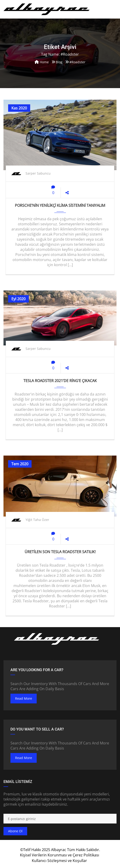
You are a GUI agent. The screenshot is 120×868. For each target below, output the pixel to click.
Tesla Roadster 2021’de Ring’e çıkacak (60, 381)
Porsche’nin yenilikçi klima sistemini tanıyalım (60, 205)
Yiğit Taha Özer (37, 520)
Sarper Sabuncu (38, 173)
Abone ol (15, 831)
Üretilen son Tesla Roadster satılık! (60, 552)
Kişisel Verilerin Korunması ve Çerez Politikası (60, 855)
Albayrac (59, 850)
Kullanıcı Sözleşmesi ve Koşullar (59, 861)
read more (24, 698)
